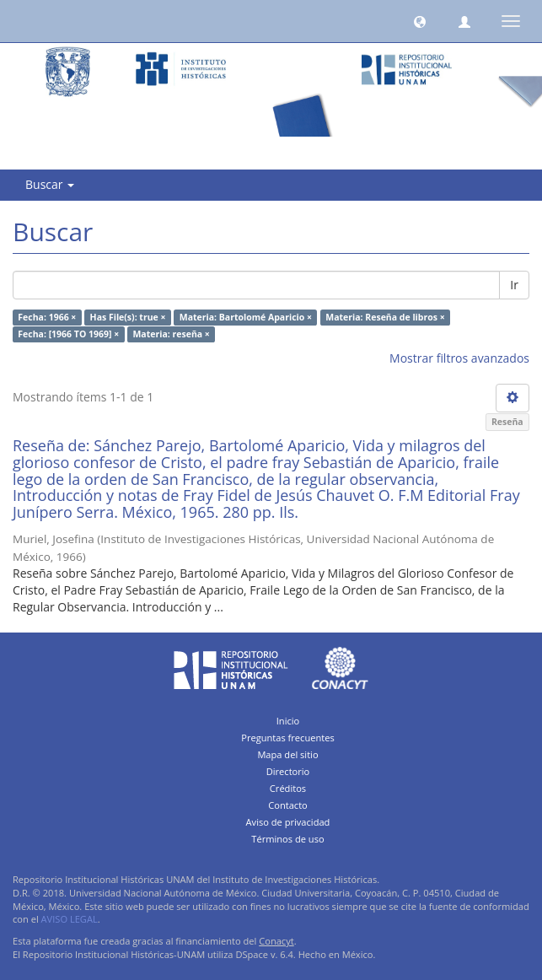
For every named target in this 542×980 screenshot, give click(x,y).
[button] (420, 21)
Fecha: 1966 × (47, 317)
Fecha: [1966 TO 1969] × (68, 334)
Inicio (288, 721)
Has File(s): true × (128, 317)
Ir (514, 285)
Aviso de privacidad (288, 822)
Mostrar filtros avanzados (459, 358)
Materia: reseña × (171, 334)
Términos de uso (287, 839)
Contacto (288, 805)
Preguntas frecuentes (287, 738)
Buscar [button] (50, 184)
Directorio (288, 771)
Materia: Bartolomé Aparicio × (246, 317)
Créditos (288, 788)
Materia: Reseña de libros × (385, 317)
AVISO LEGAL (70, 919)
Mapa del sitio (287, 754)
